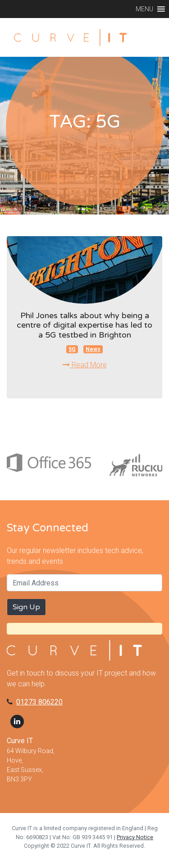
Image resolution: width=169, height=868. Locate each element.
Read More (85, 365)
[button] (144, 9)
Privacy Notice (135, 837)
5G (72, 349)
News (93, 349)
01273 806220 (39, 702)
